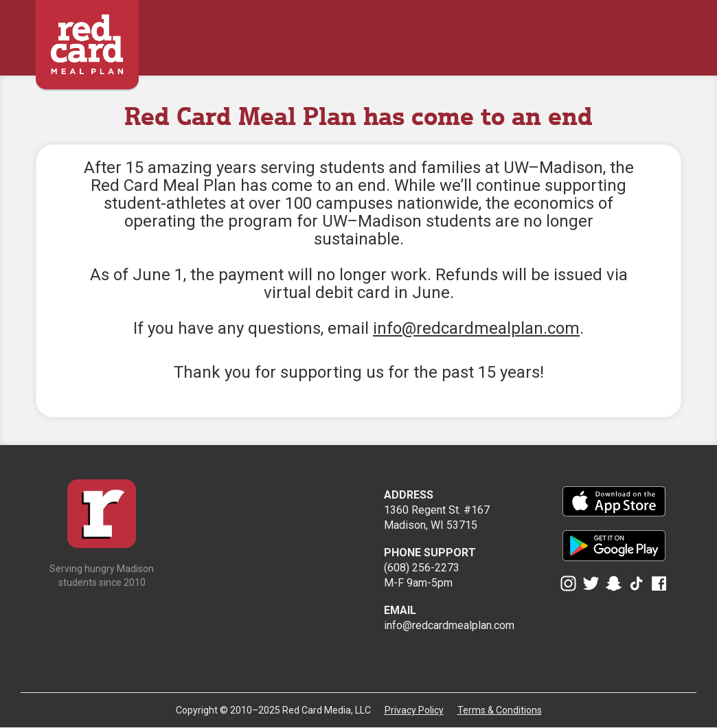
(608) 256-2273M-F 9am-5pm (430, 568)
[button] (673, 32)
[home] (87, 38)
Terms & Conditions (500, 710)
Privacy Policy (414, 710)
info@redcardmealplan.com (476, 328)
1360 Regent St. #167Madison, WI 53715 (437, 510)
